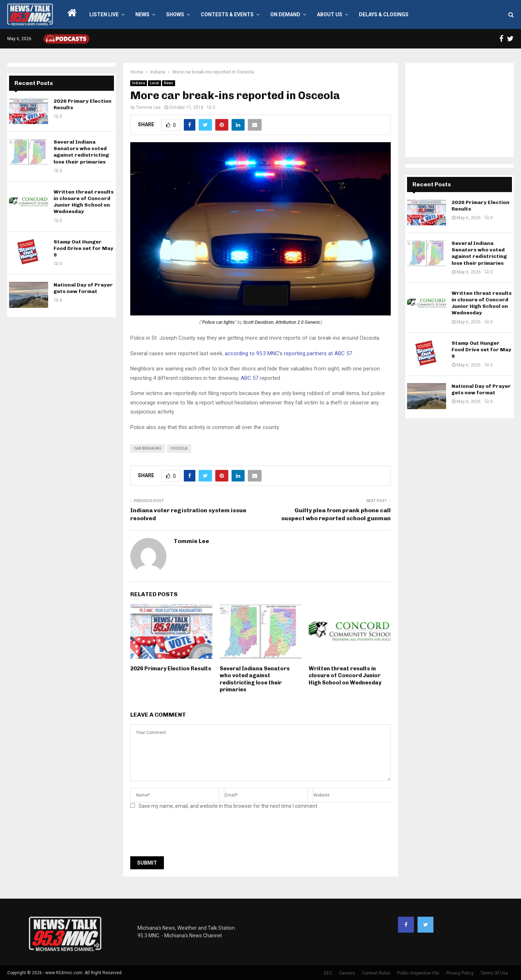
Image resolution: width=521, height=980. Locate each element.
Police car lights (219, 322)
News (142, 14)
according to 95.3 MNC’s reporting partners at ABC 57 (288, 353)
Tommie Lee (148, 107)
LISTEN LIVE (104, 14)
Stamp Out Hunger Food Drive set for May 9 (83, 248)
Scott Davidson (258, 322)
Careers (347, 973)
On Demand (285, 14)
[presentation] (185, 835)
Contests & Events (227, 14)
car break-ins (148, 448)
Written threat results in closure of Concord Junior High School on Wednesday (345, 676)
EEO (328, 973)
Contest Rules (376, 973)
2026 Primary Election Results (171, 669)
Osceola (179, 448)
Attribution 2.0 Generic (298, 322)
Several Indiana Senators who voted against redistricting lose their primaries (255, 679)
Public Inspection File (418, 973)
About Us (330, 14)
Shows (175, 14)
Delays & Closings (384, 14)
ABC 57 (249, 378)
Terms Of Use (494, 973)
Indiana (139, 83)
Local (154, 83)
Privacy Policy (460, 973)
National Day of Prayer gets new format (83, 288)
